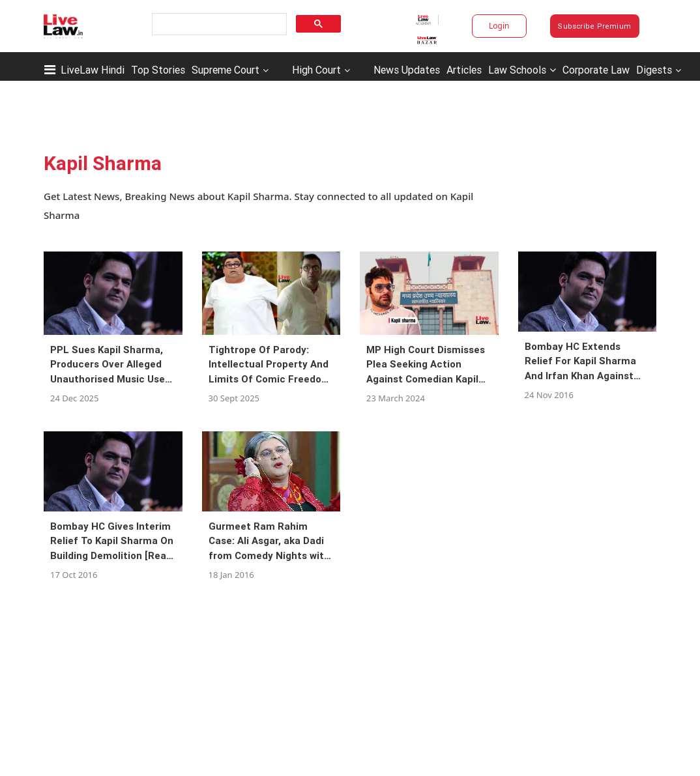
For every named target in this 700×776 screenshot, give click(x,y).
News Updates (407, 70)
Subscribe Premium (594, 26)
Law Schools (522, 70)
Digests (654, 70)
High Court (316, 70)
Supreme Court (226, 70)
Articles (464, 70)
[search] (218, 24)
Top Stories (158, 70)
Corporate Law (596, 70)
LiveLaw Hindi (93, 70)
